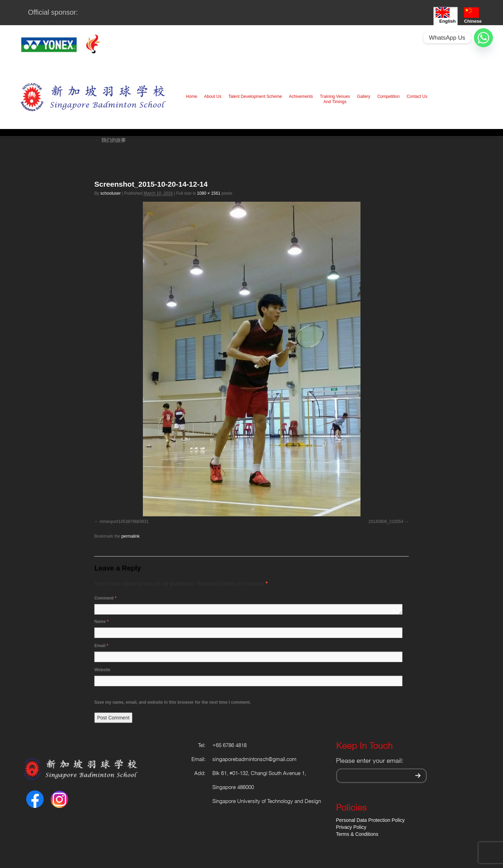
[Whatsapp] (483, 38)
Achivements (301, 96)
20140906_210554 (386, 522)
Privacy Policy (351, 827)
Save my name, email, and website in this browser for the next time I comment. (173, 702)
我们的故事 (110, 140)
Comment (105, 598)
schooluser (110, 193)
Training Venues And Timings (335, 99)
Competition (388, 96)
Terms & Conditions (357, 834)
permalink (130, 536)
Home (191, 96)
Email (101, 646)
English (446, 16)
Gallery (364, 96)
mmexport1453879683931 (124, 522)
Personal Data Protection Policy (370, 820)
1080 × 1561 (209, 193)
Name (101, 622)
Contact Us (417, 96)
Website (102, 670)
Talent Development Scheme (255, 96)
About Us (213, 96)
